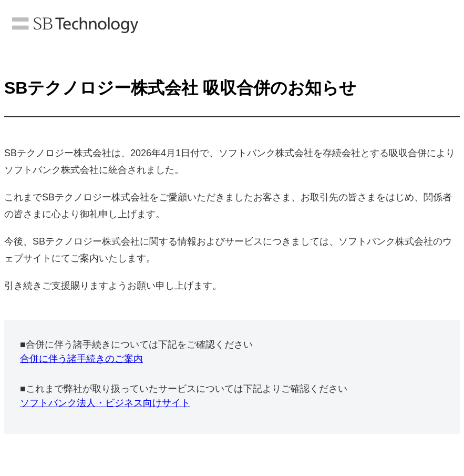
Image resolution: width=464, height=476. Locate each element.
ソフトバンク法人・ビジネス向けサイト (105, 403)
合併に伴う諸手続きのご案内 (81, 359)
